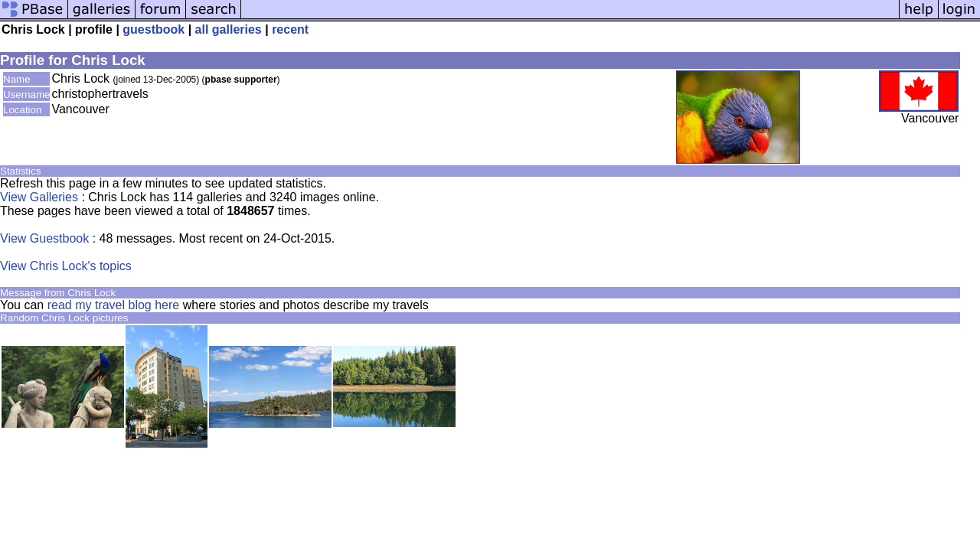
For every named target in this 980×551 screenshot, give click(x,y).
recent (290, 29)
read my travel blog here (113, 305)
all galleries (229, 29)
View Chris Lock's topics (66, 266)
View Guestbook (44, 238)
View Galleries (39, 197)
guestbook (154, 29)
